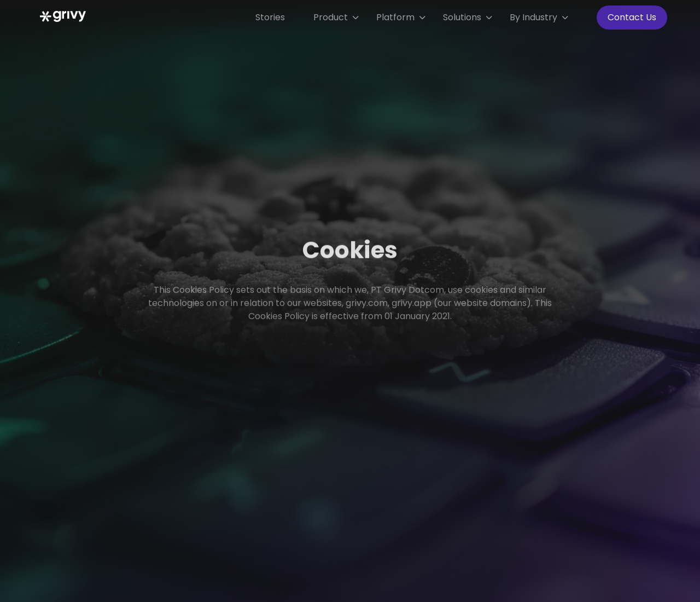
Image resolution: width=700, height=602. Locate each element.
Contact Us (632, 17)
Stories (270, 17)
